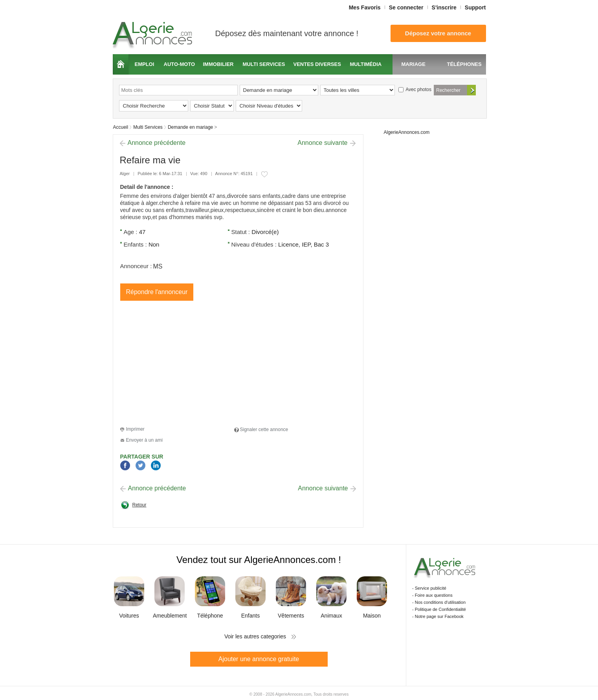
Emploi (145, 64)
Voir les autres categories (255, 636)
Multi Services (148, 127)
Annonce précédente (157, 143)
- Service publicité (429, 588)
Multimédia (366, 64)
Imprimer (135, 429)
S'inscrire (444, 7)
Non (154, 244)
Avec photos (415, 90)
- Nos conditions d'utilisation (439, 602)
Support (475, 7)
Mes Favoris (365, 7)
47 (142, 232)
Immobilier (218, 64)
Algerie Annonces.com (154, 33)
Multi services (264, 64)
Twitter (140, 466)
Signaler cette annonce (264, 430)
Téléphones (464, 64)
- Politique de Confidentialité (439, 609)
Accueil (121, 64)
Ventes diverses (317, 64)
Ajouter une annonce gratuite (259, 659)
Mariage (414, 64)
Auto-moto (180, 64)
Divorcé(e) (265, 232)
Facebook (125, 466)
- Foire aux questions (432, 595)
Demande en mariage (190, 127)
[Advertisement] (186, 365)
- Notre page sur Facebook (438, 616)
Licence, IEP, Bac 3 (304, 244)
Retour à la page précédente (133, 507)
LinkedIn (156, 466)
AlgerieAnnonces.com (407, 132)
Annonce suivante (322, 143)
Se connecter (406, 7)
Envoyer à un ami (144, 440)
